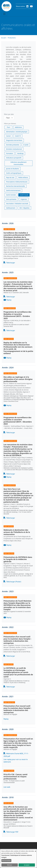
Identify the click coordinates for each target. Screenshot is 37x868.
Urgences (24, 199)
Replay (9, 300)
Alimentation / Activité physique (17, 132)
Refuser (10, 865)
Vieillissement (11, 208)
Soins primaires (11, 199)
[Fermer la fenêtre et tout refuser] (36, 850)
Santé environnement (13, 190)
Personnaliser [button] (6, 860)
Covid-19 (18, 136)
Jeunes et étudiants (12, 169)
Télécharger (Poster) (14, 582)
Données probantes (13, 145)
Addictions (18, 127)
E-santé (26, 145)
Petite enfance (23, 177)
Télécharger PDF (12, 832)
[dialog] (18, 859)
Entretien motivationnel (14, 149)
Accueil (3, 38)
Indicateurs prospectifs (14, 158)
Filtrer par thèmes (10, 124)
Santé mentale (11, 195)
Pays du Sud (10, 177)
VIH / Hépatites (24, 208)
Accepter (27, 865)
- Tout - (8, 127)
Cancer (8, 136)
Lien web (7, 787)
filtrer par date (9, 114)
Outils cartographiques (14, 173)
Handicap (20, 153)
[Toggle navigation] (4, 14)
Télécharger (11, 263)
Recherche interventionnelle (15, 186)
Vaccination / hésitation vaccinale (17, 204)
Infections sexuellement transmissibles (18, 163)
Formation (10, 153)
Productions (12, 38)
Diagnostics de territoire (14, 140)
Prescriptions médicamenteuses (17, 182)
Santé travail (24, 195)
